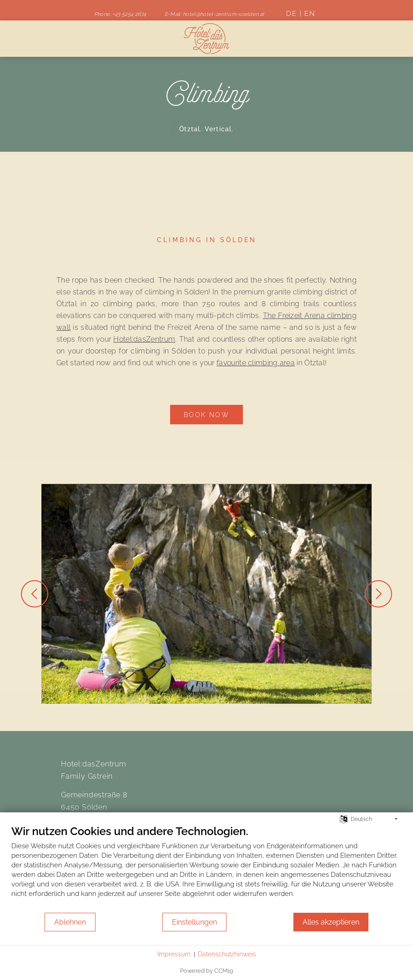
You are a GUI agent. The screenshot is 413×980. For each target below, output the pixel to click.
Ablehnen (70, 922)
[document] (206, 868)
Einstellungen (194, 922)
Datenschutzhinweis (227, 954)
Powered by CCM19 (207, 971)
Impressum (174, 954)
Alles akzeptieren (331, 922)
